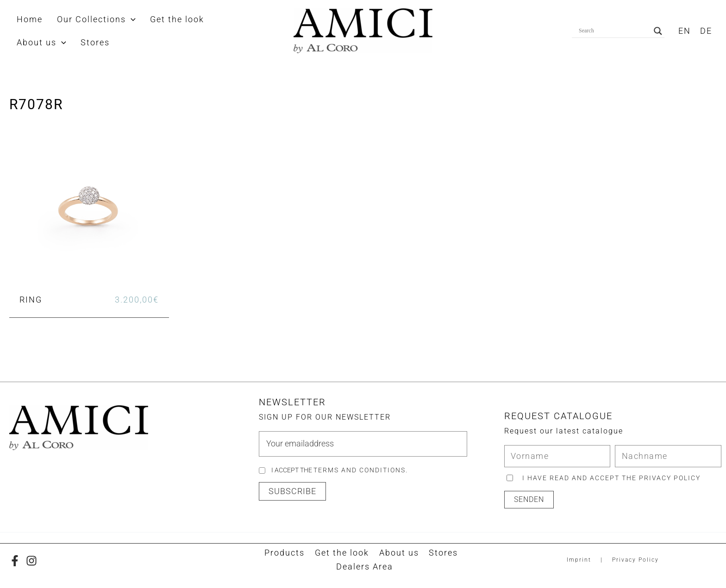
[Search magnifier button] (658, 31)
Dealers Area (365, 567)
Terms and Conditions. (361, 470)
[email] (363, 444)
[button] (119, 19)
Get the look (342, 553)
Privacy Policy (635, 560)
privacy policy (670, 478)
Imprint (579, 560)
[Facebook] (15, 561)
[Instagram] (31, 561)
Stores (441, 553)
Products (287, 553)
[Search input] (614, 31)
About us (398, 553)
